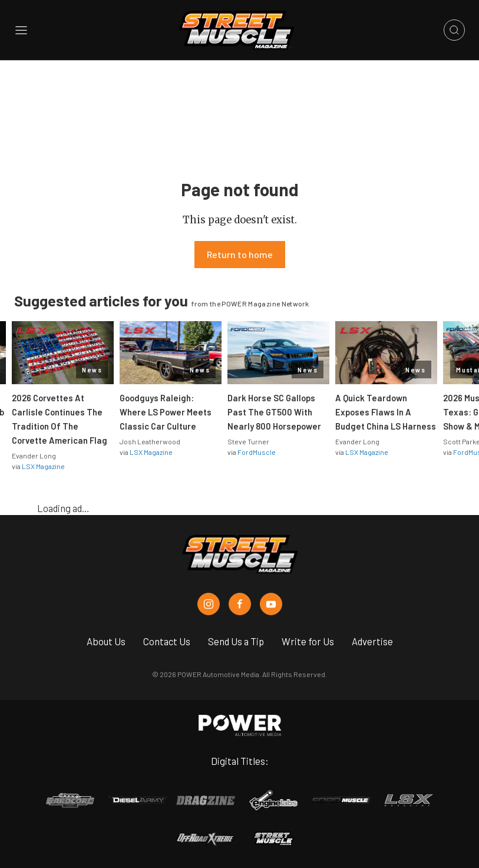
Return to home (240, 254)
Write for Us (308, 641)
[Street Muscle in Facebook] (240, 604)
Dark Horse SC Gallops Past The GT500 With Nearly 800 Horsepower (274, 412)
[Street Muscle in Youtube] (271, 604)
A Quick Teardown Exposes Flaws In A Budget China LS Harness (386, 412)
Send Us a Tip (236, 641)
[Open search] (454, 30)
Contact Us (167, 641)
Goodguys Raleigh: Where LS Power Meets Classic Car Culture (166, 412)
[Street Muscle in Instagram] (209, 604)
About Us (106, 641)
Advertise (372, 641)
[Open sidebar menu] (21, 30)
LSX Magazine (43, 466)
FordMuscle (257, 452)
